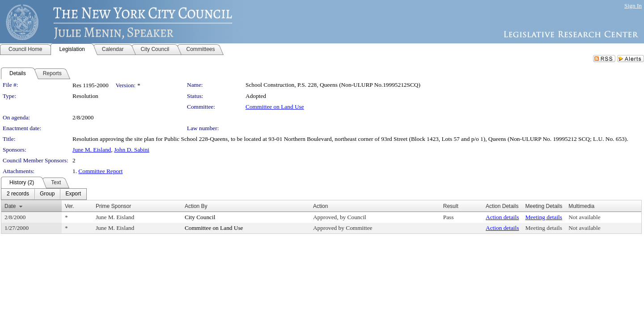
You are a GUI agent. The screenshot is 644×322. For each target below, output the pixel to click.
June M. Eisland (92, 150)
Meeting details (544, 217)
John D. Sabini (132, 150)
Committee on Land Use (275, 107)
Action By (196, 206)
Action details (502, 217)
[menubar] (44, 194)
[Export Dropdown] (73, 194)
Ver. (70, 206)
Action (320, 206)
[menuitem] (18, 194)
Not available (584, 217)
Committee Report (100, 171)
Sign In (633, 6)
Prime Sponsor (113, 206)
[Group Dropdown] (47, 194)
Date (10, 206)
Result (451, 206)
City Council (200, 217)
